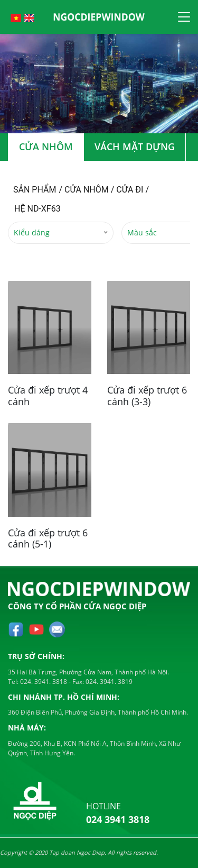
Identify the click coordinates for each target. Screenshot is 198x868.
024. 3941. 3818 (43, 682)
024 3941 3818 (118, 819)
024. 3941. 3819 (108, 682)
